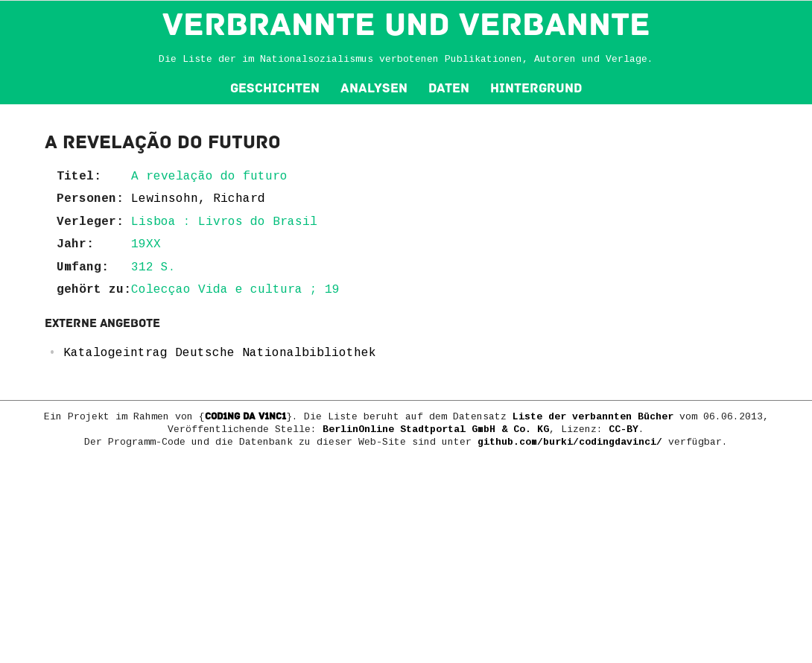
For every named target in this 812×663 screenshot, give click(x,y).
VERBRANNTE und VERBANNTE (406, 25)
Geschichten (275, 88)
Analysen (374, 88)
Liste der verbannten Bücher (593, 417)
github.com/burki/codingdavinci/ (570, 442)
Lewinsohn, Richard (198, 199)
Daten (449, 88)
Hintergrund (536, 88)
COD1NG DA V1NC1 (245, 416)
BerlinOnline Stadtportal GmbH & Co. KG (436, 429)
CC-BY (624, 429)
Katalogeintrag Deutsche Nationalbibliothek (220, 353)
